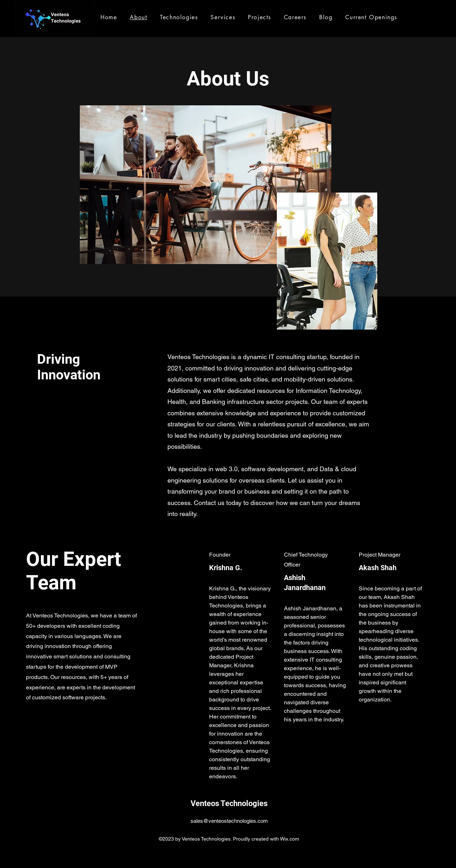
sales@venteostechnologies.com (229, 821)
